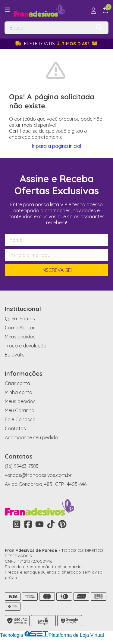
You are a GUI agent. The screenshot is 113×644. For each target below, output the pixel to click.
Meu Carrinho (20, 410)
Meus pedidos (20, 337)
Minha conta (19, 392)
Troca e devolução (26, 346)
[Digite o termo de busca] (48, 28)
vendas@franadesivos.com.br (38, 475)
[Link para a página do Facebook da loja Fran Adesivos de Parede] (28, 524)
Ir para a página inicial (56, 146)
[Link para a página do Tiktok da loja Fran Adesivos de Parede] (51, 524)
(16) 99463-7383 (22, 466)
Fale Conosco (20, 419)
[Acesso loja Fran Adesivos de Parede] (93, 11)
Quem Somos (20, 319)
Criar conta (17, 383)
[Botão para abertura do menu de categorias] (8, 10)
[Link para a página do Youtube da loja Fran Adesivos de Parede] (39, 524)
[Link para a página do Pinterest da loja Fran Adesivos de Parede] (62, 524)
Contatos (15, 428)
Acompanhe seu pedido (31, 437)
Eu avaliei (15, 355)
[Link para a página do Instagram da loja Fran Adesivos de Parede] (17, 524)
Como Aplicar (20, 328)
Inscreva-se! (57, 270)
